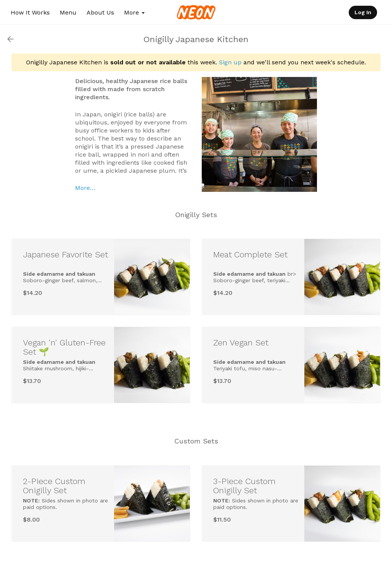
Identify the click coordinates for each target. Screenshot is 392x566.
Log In (363, 12)
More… (85, 188)
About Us (100, 12)
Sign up (230, 62)
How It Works (30, 12)
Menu (68, 12)
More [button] (134, 12)
